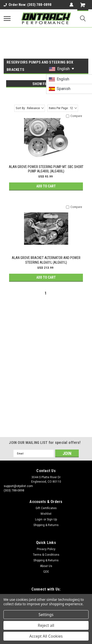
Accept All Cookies (46, 636)
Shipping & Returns (46, 525)
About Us (46, 566)
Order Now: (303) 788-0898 (28, 5)
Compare (76, 116)
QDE (46, 572)
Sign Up (52, 519)
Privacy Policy (46, 549)
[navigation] (44, 86)
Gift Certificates (46, 508)
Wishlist (46, 514)
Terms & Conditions (46, 555)
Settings (46, 615)
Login (39, 519)
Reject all (46, 625)
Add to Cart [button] (46, 186)
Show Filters (44, 84)
